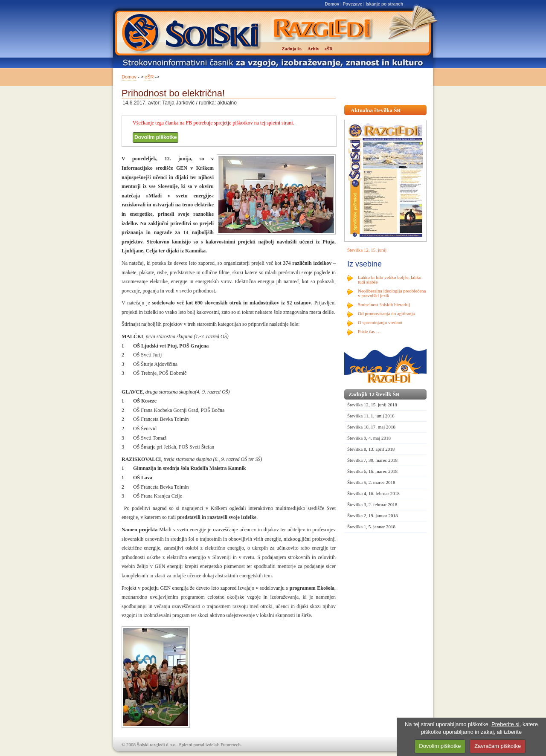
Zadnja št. (292, 49)
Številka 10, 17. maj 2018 (371, 427)
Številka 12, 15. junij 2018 (372, 405)
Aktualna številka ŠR (376, 110)
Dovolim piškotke (155, 137)
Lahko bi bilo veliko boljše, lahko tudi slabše (389, 280)
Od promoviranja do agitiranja (386, 313)
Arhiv (314, 49)
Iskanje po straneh (384, 4)
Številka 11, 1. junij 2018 (371, 416)
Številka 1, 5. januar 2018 (371, 527)
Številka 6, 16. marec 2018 (372, 471)
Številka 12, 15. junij (367, 250)
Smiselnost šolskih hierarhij (384, 304)
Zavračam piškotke (498, 746)
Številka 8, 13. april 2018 (371, 449)
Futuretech (231, 744)
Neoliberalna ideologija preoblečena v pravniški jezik (392, 293)
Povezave (352, 4)
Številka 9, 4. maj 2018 (369, 438)
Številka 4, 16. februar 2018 (373, 493)
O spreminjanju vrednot (380, 322)
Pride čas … (369, 331)
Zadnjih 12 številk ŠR (374, 394)
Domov (332, 4)
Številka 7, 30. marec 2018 (372, 460)
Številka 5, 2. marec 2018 (371, 482)
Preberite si (505, 724)
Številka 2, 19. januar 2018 (373, 516)
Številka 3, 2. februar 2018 (372, 504)
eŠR (149, 77)
